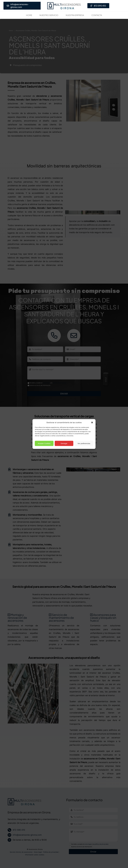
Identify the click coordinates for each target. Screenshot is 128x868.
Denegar (64, 443)
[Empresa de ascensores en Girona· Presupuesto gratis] (64, 3)
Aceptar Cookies (44, 443)
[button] (92, 422)
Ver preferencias (84, 443)
